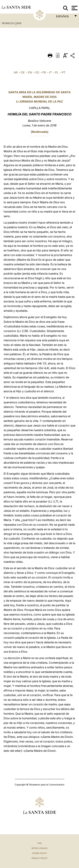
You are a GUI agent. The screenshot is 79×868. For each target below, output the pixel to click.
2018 (19, 23)
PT (64, 72)
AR (16, 72)
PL (57, 72)
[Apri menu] (74, 8)
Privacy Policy (39, 858)
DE (23, 72)
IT (50, 72)
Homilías (8, 23)
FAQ (40, 843)
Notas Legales (39, 848)
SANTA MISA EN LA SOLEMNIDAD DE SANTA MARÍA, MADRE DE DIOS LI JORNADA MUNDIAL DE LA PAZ (39, 97)
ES (37, 72)
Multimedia (40, 132)
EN (30, 72)
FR (44, 72)
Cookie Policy (39, 853)
